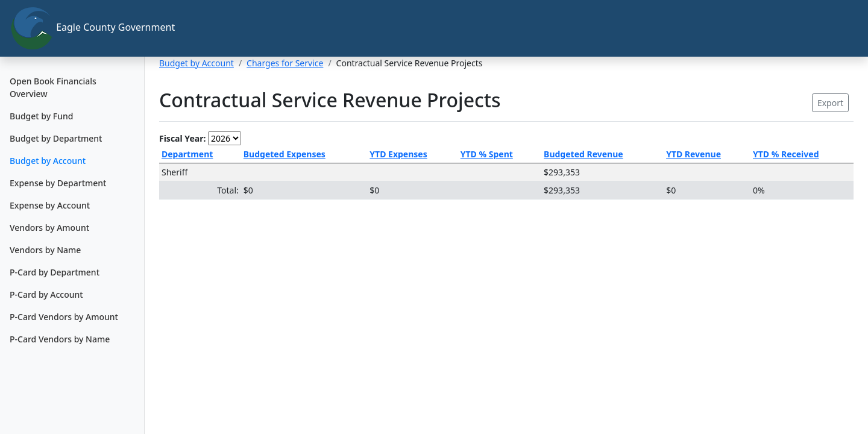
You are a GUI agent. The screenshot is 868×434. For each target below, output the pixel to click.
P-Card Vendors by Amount (64, 317)
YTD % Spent (487, 154)
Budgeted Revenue (583, 154)
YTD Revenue (693, 154)
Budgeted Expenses (285, 154)
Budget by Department (56, 138)
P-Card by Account (46, 294)
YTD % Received (786, 154)
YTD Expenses (398, 154)
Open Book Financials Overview (53, 87)
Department (187, 154)
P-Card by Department (55, 272)
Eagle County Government (77, 28)
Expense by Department (58, 183)
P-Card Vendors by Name (60, 339)
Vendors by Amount (49, 228)
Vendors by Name (45, 250)
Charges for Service (285, 63)
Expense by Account (50, 205)
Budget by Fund (41, 116)
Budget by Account (48, 161)
